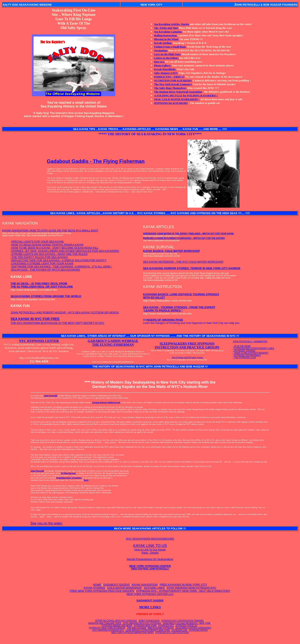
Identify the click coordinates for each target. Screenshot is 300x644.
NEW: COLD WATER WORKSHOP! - (177, 99)
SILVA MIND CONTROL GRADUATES (193, 628)
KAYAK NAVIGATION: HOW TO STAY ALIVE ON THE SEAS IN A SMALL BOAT (50, 230)
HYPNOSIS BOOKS (198, 630)
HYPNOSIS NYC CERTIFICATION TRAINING (183, 621)
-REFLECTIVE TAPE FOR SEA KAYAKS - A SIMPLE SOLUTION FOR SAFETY (59, 260)
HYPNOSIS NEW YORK (145, 626)
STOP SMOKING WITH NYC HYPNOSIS (142, 623)
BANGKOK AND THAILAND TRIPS (105, 623)
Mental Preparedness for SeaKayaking (150, 559)
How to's (160, 62)
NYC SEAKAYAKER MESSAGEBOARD (150, 539)
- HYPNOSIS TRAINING (244, 351)
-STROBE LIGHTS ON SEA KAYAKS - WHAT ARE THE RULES (49, 254)
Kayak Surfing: (163, 43)
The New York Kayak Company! (173, 84)
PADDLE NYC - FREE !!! (169, 77)
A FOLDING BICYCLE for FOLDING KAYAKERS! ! (186, 95)
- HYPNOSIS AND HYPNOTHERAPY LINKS (254, 348)
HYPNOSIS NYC (166, 626)
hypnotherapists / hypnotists (69, 478)
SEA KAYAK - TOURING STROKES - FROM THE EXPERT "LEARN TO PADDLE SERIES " (179, 309)
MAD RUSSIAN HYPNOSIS (161, 628)
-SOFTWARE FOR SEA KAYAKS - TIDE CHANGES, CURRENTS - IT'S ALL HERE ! (61, 267)
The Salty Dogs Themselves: (170, 88)
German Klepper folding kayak (106, 402)
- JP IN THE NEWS (242, 346)
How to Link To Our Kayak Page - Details (150, 551)
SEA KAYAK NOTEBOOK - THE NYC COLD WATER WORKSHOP (183, 262)
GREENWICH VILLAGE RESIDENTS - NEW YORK (187, 623)
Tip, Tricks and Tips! (166, 28)
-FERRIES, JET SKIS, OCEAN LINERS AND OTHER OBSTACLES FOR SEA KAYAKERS (65, 251)
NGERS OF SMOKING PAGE (165, 320)
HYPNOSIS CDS (179, 630)
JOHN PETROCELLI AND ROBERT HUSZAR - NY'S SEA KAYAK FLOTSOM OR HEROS (65, 313)
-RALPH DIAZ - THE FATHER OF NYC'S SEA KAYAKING (45, 270)
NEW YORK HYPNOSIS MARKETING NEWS (132, 632)
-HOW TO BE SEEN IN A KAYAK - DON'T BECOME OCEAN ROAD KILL (55, 248)
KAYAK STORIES (94, 588)
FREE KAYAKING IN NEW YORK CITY (183, 585)
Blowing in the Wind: (166, 39)
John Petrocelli (50, 396)
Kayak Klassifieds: (165, 69)
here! (86, 480)
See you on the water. (47, 523)
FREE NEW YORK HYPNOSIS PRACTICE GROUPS (102, 591)
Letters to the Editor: (166, 58)
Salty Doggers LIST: (166, 73)
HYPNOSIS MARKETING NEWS (117, 626)
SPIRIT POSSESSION (149, 621)
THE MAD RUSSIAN (136, 628)
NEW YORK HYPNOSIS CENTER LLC (150, 594)
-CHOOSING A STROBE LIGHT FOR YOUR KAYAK (42, 263)
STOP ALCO (116, 621)
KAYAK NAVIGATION (145, 585)
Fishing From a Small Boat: (170, 47)
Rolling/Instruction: (166, 35)
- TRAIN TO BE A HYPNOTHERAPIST (251, 353)
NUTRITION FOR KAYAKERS (173, 80)
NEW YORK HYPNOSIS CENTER (150, 567)
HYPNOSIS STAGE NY (186, 626)
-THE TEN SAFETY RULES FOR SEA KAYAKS (39, 257)
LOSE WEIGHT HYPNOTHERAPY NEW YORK (148, 630)
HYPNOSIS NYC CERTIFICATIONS (172, 632)
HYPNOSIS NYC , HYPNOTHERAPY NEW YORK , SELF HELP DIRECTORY (183, 591)
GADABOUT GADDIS (116, 585)
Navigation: (161, 50)
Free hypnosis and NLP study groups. (187, 357)
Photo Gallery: (163, 65)
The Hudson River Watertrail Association (178, 92)
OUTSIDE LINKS (154, 588)
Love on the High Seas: (167, 54)
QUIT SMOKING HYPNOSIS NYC (108, 630)
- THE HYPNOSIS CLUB (244, 358)
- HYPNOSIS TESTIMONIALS (247, 355)
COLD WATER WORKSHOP (125, 588)
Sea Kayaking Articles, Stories (172, 24)
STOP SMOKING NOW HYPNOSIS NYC (192, 588)
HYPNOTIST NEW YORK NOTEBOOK (107, 628)
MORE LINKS (150, 607)
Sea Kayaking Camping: (168, 32)
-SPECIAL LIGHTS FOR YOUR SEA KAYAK (37, 242)
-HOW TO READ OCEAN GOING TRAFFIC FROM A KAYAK (47, 245)
